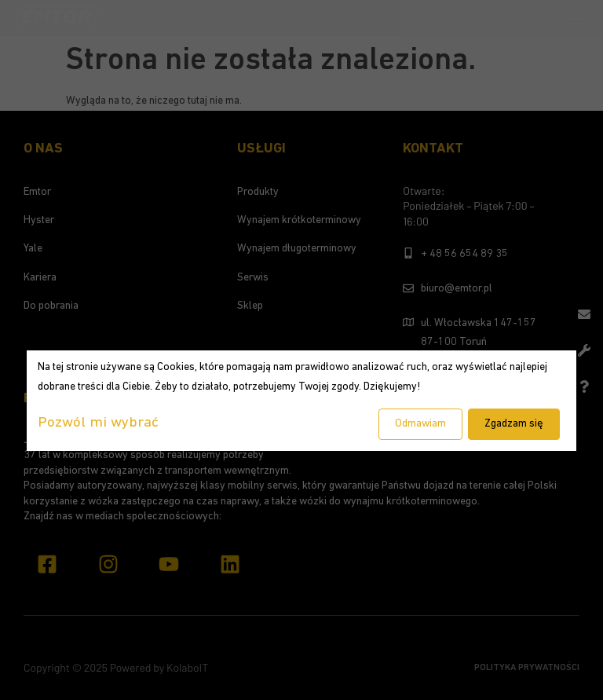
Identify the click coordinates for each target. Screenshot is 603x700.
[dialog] (301, 401)
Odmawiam (420, 424)
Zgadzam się (514, 424)
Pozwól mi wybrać (98, 423)
